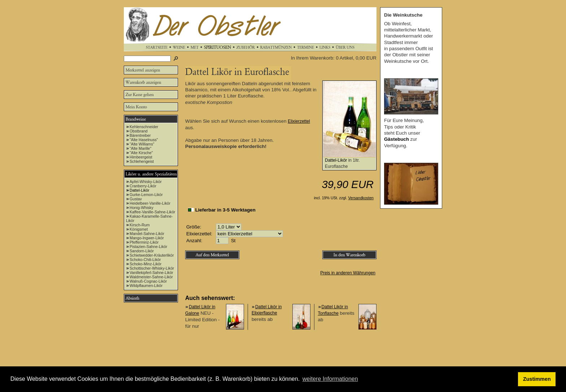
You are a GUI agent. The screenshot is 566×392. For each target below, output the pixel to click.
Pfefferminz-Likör (144, 242)
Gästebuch (397, 139)
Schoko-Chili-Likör (145, 260)
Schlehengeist (142, 161)
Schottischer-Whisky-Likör (152, 268)
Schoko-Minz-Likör (145, 264)
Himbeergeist (141, 157)
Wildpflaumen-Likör (146, 286)
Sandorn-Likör (142, 251)
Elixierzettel (299, 121)
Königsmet (139, 229)
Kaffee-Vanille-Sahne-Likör (152, 212)
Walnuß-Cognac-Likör (148, 281)
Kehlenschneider (144, 127)
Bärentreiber (140, 135)
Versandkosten (361, 198)
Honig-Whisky (141, 208)
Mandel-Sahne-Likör (147, 234)
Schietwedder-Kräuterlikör (152, 255)
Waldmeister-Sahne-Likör (151, 277)
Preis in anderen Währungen (348, 273)
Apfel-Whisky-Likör (146, 182)
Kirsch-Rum (140, 225)
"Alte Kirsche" (141, 153)
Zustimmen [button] (537, 379)
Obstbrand (139, 131)
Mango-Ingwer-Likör (147, 238)
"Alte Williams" (142, 144)
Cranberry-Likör (143, 186)
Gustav (136, 199)
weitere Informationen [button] (330, 379)
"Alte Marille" (140, 148)
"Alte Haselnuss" (144, 140)
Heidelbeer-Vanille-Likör (150, 203)
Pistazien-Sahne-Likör (148, 247)
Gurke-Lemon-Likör (146, 195)
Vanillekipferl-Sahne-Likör (151, 273)
